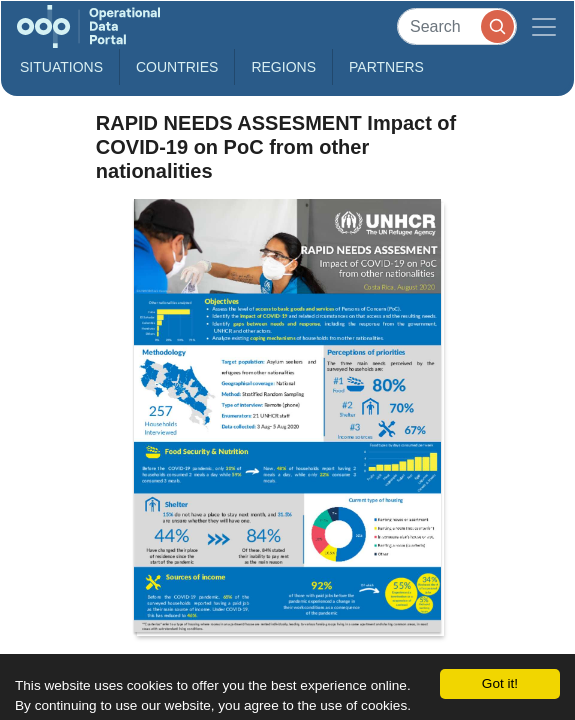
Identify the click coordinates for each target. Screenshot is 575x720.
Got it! (500, 683)
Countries (177, 67)
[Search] (457, 26)
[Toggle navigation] (544, 26)
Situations (61, 67)
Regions (283, 67)
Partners (386, 67)
